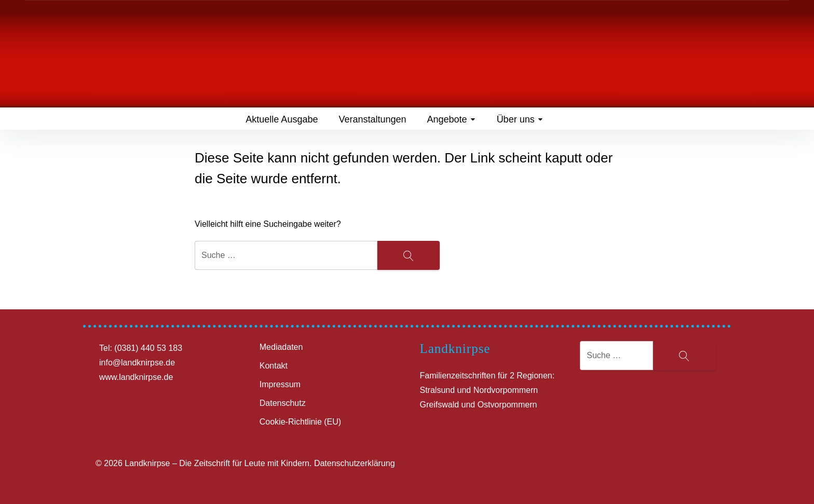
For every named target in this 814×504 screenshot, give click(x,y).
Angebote (452, 119)
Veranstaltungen (372, 119)
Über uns (520, 119)
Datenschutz (283, 403)
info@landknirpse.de (137, 363)
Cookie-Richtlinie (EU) (300, 422)
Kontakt (274, 366)
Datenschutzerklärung (355, 463)
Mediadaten (281, 347)
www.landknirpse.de (136, 377)
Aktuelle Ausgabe (282, 119)
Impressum (280, 384)
